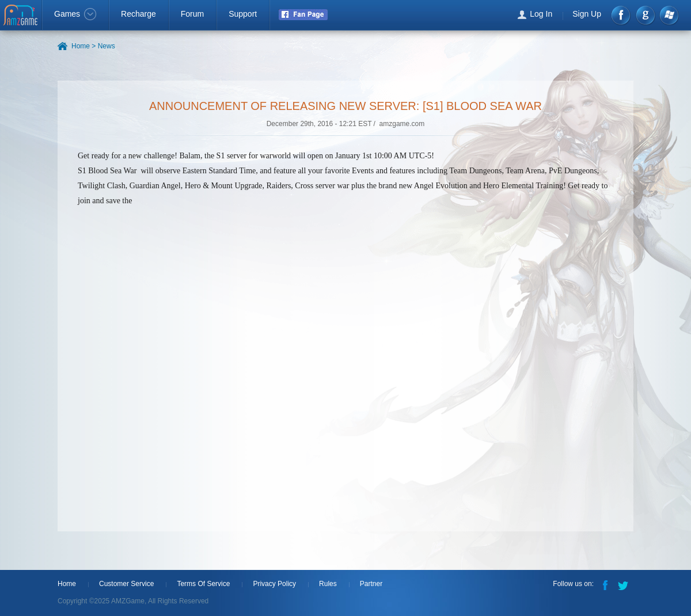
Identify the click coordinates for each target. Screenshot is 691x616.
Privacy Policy (274, 584)
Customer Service (126, 584)
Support (243, 14)
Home (67, 584)
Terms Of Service (203, 584)
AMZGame (22, 16)
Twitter (624, 584)
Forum (192, 14)
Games (75, 14)
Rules (328, 584)
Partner (371, 584)
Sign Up (587, 14)
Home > (83, 46)
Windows (669, 15)
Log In (541, 14)
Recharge (138, 14)
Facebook (622, 15)
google (645, 15)
